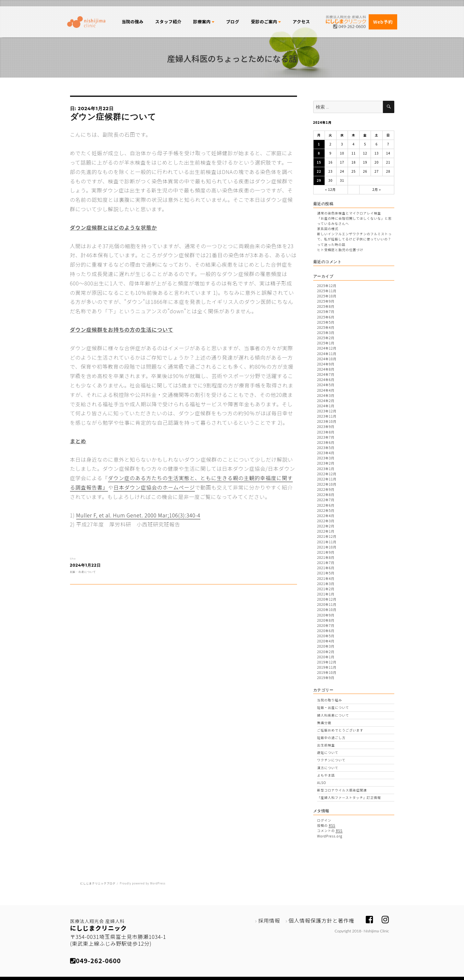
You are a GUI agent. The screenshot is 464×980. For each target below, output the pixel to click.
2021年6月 (326, 568)
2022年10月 (327, 484)
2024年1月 (326, 406)
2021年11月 (327, 542)
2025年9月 (326, 301)
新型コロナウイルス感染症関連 (342, 790)
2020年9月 (326, 615)
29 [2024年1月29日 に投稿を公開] (319, 180)
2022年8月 (326, 495)
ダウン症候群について (113, 117)
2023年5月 (326, 448)
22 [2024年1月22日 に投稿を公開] (319, 171)
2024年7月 (326, 374)
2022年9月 (326, 489)
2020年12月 (327, 599)
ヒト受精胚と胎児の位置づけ (340, 250)
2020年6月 (326, 631)
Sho (73, 559)
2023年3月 (326, 458)
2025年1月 (326, 343)
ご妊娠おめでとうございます (340, 730)
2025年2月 (326, 338)
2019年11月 (327, 667)
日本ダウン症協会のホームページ (154, 487)
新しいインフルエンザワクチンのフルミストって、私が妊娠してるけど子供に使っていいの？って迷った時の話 (354, 239)
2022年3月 (326, 521)
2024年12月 (327, 348)
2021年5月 (326, 573)
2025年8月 (326, 306)
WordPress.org (330, 836)
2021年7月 (326, 563)
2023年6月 (326, 442)
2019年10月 (327, 672)
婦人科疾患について (333, 715)
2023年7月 (326, 437)
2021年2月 (326, 589)
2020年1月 (326, 657)
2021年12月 (327, 536)
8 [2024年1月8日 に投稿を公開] (319, 153)
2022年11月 (327, 479)
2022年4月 (326, 516)
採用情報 (269, 920)
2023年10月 (327, 421)
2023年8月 (326, 432)
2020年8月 (326, 620)
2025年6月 (326, 317)
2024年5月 (326, 385)
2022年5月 (326, 510)
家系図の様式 (328, 229)
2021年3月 (326, 584)
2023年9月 (326, 427)
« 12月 (331, 189)
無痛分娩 (324, 723)
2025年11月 (327, 291)
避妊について (328, 752)
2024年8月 (326, 369)
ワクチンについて (331, 760)
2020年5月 (326, 636)
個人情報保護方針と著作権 (322, 920)
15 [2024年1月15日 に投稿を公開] (319, 162)
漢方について (328, 768)
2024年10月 (327, 359)
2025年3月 (326, 333)
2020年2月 (326, 652)
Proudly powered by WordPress (143, 883)
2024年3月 (326, 395)
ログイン (324, 820)
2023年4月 (326, 453)
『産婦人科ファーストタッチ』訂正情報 (349, 797)
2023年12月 (327, 411)
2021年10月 (327, 547)
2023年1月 (326, 469)
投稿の (326, 825)
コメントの (330, 831)
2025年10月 (327, 296)
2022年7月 (326, 500)
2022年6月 (326, 505)
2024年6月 (326, 380)
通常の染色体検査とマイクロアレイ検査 (349, 213)
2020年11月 (327, 604)
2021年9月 (326, 552)
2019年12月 (327, 662)
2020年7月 (326, 625)
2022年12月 (327, 474)
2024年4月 (326, 390)
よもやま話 (326, 775)
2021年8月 (326, 557)
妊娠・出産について (83, 572)
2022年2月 (326, 526)
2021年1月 (326, 594)
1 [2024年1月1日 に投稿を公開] (319, 144)
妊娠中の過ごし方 (331, 738)
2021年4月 (326, 578)
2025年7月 (326, 311)
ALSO (322, 783)
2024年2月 (326, 401)
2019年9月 (326, 678)
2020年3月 (326, 646)
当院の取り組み (330, 700)
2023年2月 (326, 463)
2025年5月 (326, 322)
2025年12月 (327, 286)
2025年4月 (326, 327)
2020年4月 (326, 641)
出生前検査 (326, 745)
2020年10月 (327, 610)
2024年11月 (327, 354)
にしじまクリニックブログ (98, 883)
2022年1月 (326, 531)
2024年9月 (326, 364)
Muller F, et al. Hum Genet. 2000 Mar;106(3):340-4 (138, 515)
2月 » (376, 189)
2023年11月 (327, 416)
